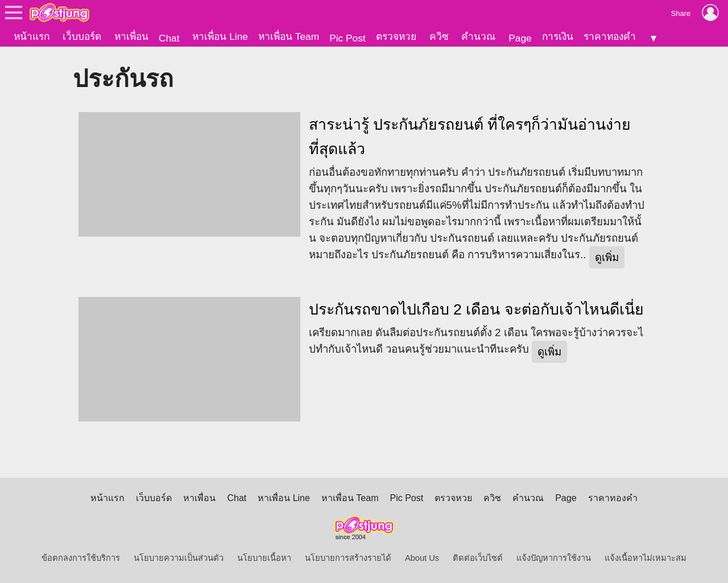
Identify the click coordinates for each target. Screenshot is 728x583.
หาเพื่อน (131, 36)
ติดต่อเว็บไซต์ (478, 558)
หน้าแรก (32, 36)
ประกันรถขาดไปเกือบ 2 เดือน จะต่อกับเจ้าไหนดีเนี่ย (476, 309)
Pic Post (348, 38)
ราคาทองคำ (610, 36)
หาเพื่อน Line (220, 36)
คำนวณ (478, 36)
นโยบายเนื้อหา (264, 558)
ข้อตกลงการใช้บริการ (81, 558)
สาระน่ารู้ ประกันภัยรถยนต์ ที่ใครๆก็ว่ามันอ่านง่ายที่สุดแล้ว (470, 137)
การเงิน (558, 36)
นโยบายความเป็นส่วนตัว (179, 558)
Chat (169, 38)
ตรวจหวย (396, 36)
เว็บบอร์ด (82, 36)
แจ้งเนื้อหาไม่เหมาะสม (646, 558)
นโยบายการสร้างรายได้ (348, 558)
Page (520, 38)
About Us (422, 558)
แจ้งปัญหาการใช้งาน (554, 558)
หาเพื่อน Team (289, 36)
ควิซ (439, 36)
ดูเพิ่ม (607, 257)
